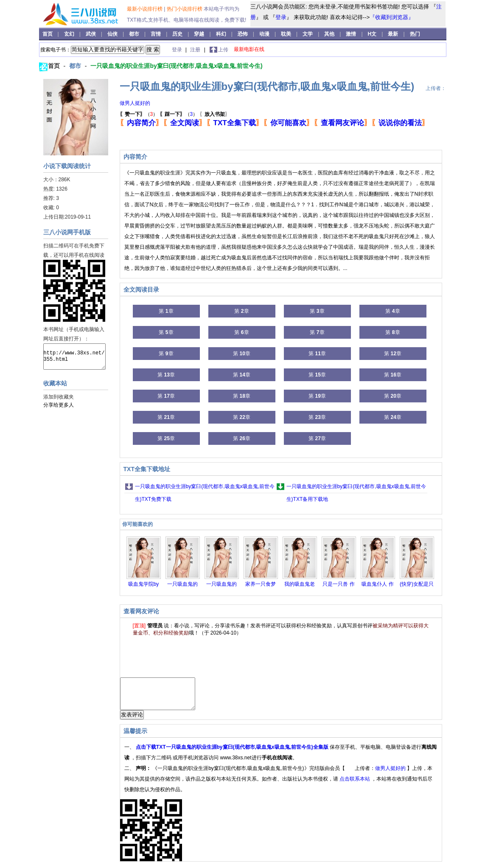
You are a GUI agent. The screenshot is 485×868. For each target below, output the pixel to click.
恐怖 (243, 34)
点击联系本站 (355, 785)
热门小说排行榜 (185, 9)
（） (139, 114)
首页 (48, 34)
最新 (393, 34)
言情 (156, 34)
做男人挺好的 (135, 103)
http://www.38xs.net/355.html (74, 357)
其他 (330, 34)
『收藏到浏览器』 (392, 17)
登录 (281, 17)
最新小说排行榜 (145, 9)
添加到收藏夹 (59, 397)
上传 (223, 50)
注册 (196, 50)
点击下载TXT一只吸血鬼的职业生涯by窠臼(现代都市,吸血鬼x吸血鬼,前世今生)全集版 (233, 753)
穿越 (200, 34)
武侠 (91, 34)
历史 (178, 34)
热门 (415, 34)
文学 (308, 34)
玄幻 (70, 34)
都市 (135, 34)
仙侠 (113, 34)
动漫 (265, 34)
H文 (373, 34)
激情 (352, 34)
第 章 (166, 311)
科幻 (222, 34)
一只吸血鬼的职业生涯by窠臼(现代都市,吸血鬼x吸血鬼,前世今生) (176, 66)
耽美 (287, 34)
